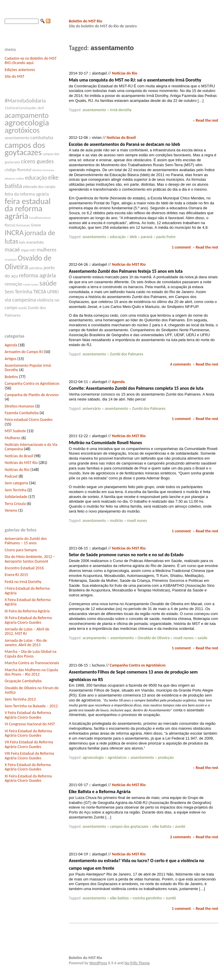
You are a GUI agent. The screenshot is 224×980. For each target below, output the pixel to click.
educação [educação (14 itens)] (36, 178)
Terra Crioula (15, 504)
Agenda (11, 345)
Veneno (11, 510)
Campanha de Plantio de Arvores (32, 395)
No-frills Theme (137, 963)
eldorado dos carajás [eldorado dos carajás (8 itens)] (39, 187)
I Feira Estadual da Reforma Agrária (27, 591)
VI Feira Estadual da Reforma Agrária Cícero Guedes (28, 733)
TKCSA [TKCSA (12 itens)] (40, 292)
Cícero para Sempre (21, 550)
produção (166, 757)
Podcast (11, 476)
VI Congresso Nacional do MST (30, 724)
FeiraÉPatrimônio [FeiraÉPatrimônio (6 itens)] (40, 218)
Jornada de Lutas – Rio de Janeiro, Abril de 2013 (26, 643)
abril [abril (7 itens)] (41, 108)
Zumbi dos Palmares (127, 354)
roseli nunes (137, 521)
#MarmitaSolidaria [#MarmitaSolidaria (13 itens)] (25, 101)
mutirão (117, 521)
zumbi (180, 826)
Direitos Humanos (19, 406)
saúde (202, 638)
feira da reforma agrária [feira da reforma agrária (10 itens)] (27, 194)
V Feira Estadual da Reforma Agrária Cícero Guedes (28, 715)
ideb (133, 237)
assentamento (94, 110)
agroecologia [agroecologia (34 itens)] (27, 123)
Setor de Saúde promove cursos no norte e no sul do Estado (126, 555)
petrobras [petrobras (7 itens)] (36, 268)
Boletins (11, 377)
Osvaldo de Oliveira (154, 638)
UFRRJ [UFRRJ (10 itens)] (53, 292)
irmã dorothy (121, 110)
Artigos (10, 359)
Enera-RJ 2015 (16, 575)
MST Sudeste (15, 431)
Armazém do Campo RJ (24, 352)
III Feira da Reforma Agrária (27, 611)
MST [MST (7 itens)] (33, 250)
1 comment (181, 247)
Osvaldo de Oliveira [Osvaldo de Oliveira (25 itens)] (28, 262)
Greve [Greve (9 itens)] (36, 225)
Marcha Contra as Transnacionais (32, 663)
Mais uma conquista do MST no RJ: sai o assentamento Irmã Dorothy (135, 80)
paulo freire (166, 237)
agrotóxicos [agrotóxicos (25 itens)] (22, 130)
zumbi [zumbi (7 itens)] (23, 308)
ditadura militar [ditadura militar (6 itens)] (14, 179)
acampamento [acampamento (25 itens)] (27, 115)
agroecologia (93, 757)
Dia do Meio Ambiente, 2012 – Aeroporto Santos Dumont (30, 559)
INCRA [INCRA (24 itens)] (14, 233)
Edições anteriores (20, 70)
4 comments (180, 364)
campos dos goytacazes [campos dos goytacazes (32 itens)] (25, 149)
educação (118, 237)
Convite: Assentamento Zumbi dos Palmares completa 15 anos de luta (136, 388)
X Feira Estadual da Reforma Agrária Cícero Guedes (28, 767)
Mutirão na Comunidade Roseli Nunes (105, 443)
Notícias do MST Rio (21, 463)
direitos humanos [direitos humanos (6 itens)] (43, 170)
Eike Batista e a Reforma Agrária (100, 792)
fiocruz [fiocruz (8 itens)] (10, 225)
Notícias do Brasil (19, 456)
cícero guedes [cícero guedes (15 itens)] (37, 161)
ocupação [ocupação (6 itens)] (11, 259)
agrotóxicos (117, 757)
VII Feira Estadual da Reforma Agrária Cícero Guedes (29, 744)
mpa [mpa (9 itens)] (25, 250)
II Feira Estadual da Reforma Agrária (28, 602)
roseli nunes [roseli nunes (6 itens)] (31, 285)
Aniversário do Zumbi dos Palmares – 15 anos (26, 541)
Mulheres (13, 438)
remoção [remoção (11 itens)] (13, 284)
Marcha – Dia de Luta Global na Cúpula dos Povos (30, 654)
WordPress (98, 963)
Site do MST (14, 76)
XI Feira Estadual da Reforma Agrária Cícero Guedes (28, 778)
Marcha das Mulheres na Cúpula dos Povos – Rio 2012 (31, 672)
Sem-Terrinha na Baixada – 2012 (31, 706)
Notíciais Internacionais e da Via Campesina (31, 447)
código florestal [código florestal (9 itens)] (18, 170)
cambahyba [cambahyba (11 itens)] (42, 138)
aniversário (92, 409)
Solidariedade (16, 497)
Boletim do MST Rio (85, 21)
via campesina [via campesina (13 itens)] (20, 300)
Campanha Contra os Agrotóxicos (32, 383)
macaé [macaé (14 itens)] (12, 249)
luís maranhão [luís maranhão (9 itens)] (32, 242)
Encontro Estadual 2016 (24, 568)
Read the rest (207, 120)
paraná (147, 237)
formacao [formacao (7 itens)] (23, 225)
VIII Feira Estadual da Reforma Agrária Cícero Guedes (29, 756)
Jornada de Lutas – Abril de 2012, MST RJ (27, 631)
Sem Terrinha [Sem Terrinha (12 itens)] (18, 292)
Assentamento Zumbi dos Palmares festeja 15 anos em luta (126, 271)
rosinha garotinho (147, 898)
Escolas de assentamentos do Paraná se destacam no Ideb (124, 144)
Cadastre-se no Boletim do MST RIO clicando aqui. (31, 61)
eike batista (162, 826)
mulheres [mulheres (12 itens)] (47, 250)
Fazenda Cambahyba (22, 413)
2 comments (180, 837)
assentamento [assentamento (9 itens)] (17, 138)
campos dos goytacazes (129, 826)
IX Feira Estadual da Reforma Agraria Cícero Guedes (28, 620)
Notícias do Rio (17, 470)
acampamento (94, 638)
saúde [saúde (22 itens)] (48, 283)
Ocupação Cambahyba (23, 681)
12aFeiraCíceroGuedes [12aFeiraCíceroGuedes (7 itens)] (21, 108)
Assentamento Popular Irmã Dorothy (28, 368)
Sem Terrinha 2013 (20, 699)
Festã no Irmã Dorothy (23, 582)
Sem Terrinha (16, 490)
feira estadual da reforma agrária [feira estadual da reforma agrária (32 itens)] (28, 209)
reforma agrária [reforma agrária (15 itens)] (37, 275)
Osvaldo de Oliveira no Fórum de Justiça (32, 690)
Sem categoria (16, 483)
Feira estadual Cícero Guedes (29, 420)
